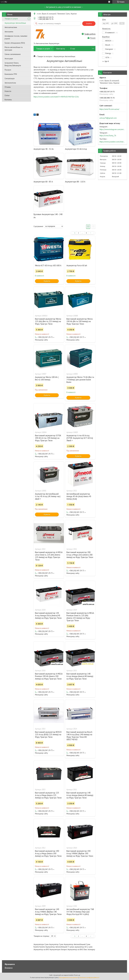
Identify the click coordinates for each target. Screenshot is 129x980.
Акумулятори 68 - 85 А (43, 182)
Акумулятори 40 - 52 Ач (44, 149)
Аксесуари (9, 59)
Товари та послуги (45, 56)
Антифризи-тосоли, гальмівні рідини (16, 37)
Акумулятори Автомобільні (15, 23)
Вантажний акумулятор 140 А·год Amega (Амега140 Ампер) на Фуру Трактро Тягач (80, 676)
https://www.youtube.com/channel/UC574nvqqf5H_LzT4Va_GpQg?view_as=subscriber (113, 142)
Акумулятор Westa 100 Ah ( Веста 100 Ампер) (47, 378)
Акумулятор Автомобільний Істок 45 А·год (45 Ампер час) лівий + (48, 496)
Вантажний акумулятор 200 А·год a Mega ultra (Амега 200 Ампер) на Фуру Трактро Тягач (80, 555)
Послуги (8, 70)
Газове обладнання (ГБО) (15, 43)
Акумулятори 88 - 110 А (75, 182)
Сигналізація (10, 78)
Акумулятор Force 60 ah (77, 265)
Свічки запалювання (13, 54)
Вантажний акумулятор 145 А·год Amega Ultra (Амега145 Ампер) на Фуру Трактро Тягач (48, 615)
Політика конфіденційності (89, 977)
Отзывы (8, 87)
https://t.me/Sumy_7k (108, 136)
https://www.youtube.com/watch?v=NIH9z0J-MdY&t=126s (56, 97)
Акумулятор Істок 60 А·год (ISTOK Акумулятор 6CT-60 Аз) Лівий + (80, 438)
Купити (47, 281)
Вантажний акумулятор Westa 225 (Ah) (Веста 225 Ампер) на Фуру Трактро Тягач (48, 321)
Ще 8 (107, 61)
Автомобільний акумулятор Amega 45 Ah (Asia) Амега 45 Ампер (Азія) (79, 496)
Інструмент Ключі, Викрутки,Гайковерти (13, 64)
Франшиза (9, 968)
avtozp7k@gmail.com (108, 118)
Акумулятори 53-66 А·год (76, 149)
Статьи (7, 95)
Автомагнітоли (10, 83)
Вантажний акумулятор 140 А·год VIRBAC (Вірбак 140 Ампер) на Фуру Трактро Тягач (48, 912)
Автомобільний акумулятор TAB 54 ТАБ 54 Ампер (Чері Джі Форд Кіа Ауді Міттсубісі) (80, 912)
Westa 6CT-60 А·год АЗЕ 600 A (48, 265)
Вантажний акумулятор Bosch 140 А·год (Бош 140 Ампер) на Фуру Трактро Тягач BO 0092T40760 (79, 736)
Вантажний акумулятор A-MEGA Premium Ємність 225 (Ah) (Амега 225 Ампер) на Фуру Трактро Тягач (80, 617)
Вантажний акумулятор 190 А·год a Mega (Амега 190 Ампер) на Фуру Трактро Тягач (48, 853)
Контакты (8, 100)
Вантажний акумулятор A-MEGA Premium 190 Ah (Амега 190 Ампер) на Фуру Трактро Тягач (49, 676)
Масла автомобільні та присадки (14, 49)
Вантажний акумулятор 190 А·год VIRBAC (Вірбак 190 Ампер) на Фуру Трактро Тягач (80, 853)
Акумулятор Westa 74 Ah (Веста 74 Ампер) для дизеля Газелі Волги (80, 380)
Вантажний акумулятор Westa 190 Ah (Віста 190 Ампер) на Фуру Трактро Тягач (80, 321)
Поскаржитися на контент (69, 977)
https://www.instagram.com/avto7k (113, 129)
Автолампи (9, 32)
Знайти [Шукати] (89, 24)
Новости (8, 91)
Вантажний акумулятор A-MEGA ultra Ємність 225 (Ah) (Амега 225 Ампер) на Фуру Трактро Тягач (49, 556)
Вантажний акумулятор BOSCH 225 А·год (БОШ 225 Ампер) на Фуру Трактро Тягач (48, 734)
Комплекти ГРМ (11, 74)
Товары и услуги (11, 19)
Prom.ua (77, 975)
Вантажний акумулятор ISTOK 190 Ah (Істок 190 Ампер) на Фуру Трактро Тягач (48, 438)
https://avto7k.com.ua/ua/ (109, 109)
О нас (73, 49)
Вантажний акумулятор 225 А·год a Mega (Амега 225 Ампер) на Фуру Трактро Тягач (48, 795)
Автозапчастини (11, 27)
